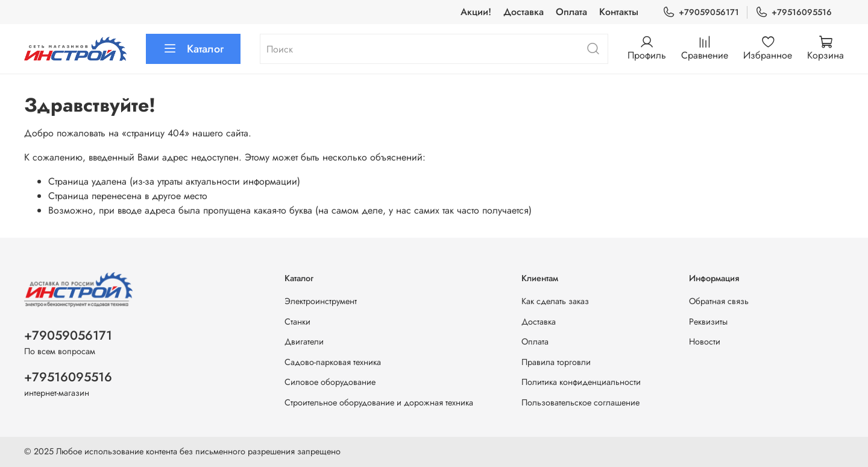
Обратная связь (719, 301)
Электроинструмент (321, 301)
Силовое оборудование (330, 382)
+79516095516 (794, 12)
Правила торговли (556, 362)
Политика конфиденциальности (581, 382)
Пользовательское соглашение (580, 402)
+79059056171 (701, 12)
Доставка (524, 12)
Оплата (571, 12)
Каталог (193, 49)
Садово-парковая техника (333, 362)
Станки (297, 322)
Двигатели (304, 342)
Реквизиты (708, 322)
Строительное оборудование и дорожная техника (379, 402)
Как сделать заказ (555, 301)
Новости (705, 342)
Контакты (619, 12)
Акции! (476, 12)
